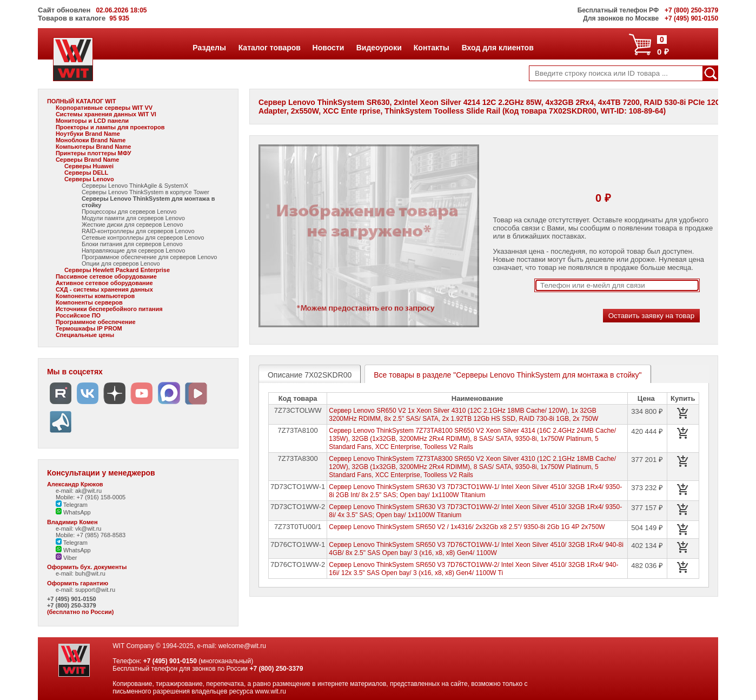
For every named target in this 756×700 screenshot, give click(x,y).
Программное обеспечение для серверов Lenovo (149, 257)
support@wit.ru (95, 590)
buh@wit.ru (90, 573)
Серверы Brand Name (87, 160)
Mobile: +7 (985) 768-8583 (91, 535)
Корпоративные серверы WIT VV (104, 108)
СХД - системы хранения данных (104, 289)
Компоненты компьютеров (95, 296)
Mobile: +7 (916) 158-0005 (91, 497)
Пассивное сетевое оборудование (106, 276)
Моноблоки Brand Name (91, 140)
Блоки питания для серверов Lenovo (132, 244)
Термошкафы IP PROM (89, 328)
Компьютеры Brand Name (93, 147)
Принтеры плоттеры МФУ (94, 153)
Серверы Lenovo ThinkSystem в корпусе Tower (145, 192)
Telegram (72, 505)
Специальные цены (85, 335)
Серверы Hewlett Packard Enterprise (117, 270)
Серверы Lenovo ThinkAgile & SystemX (135, 186)
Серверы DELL (86, 173)
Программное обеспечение (96, 322)
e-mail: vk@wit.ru (79, 529)
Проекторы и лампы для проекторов (110, 127)
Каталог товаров (269, 48)
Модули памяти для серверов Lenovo (133, 218)
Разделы (209, 48)
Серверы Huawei (89, 166)
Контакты (431, 48)
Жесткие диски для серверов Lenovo (132, 224)
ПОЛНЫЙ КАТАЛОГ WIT (82, 101)
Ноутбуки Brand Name (88, 134)
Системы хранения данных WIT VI (106, 114)
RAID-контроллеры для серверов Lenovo (138, 231)
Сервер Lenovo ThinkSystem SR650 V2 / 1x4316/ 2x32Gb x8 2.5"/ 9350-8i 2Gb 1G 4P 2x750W (467, 527)
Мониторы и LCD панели (92, 121)
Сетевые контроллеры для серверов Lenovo (143, 237)
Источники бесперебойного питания (109, 309)
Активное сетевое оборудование (104, 283)
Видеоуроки (379, 48)
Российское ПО (78, 315)
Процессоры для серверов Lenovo (129, 212)
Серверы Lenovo (89, 179)
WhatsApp (73, 512)
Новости (328, 48)
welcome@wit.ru (242, 646)
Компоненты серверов (89, 302)
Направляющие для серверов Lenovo (134, 250)
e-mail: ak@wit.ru (79, 491)
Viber (67, 558)
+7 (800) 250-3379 (72, 605)
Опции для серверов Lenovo (121, 263)
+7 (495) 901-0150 (72, 599)
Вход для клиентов (498, 48)
